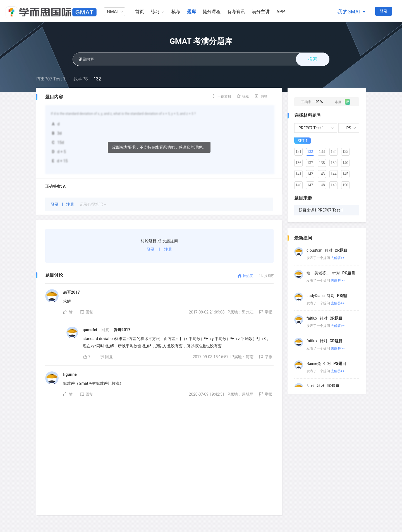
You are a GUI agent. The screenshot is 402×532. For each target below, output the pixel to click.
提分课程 (212, 12)
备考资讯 (236, 12)
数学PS (81, 79)
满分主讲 (261, 12)
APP (281, 12)
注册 (70, 204)
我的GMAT (349, 12)
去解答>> (338, 258)
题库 (192, 12)
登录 (384, 11)
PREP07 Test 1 (51, 79)
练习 (155, 12)
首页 (140, 12)
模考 (176, 12)
